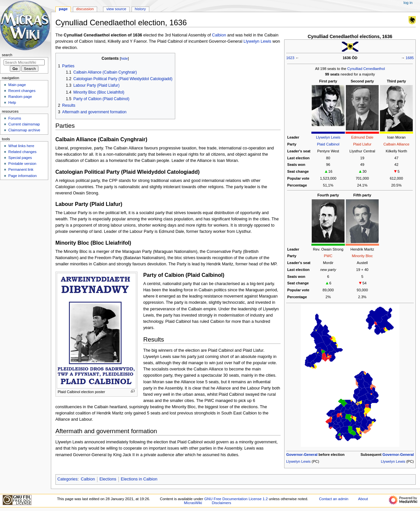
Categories (67, 479)
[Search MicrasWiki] (24, 62)
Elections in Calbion (139, 479)
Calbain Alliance (396, 144)
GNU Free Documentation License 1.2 (236, 499)
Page (63, 9)
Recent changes (22, 91)
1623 (290, 58)
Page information (22, 176)
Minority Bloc (362, 256)
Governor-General (302, 455)
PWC (328, 256)
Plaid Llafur (362, 144)
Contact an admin (334, 499)
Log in (408, 3)
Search (7, 55)
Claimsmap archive (24, 130)
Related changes (22, 152)
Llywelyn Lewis (328, 137)
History (140, 9)
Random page (20, 97)
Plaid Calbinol (328, 144)
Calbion (219, 35)
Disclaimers (222, 503)
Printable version (22, 164)
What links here (21, 146)
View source (116, 9)
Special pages (20, 158)
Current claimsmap (24, 124)
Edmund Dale (362, 137)
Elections (108, 479)
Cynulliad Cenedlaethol (366, 69)
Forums (15, 118)
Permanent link (21, 169)
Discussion (85, 9)
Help (12, 102)
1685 (410, 58)
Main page (17, 85)
